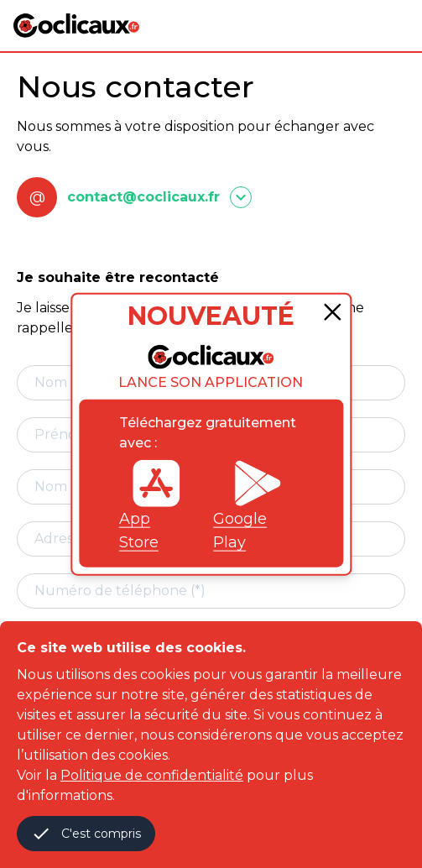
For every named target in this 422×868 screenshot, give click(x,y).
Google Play (247, 505)
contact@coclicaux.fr (143, 197)
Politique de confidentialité (152, 775)
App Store (149, 505)
